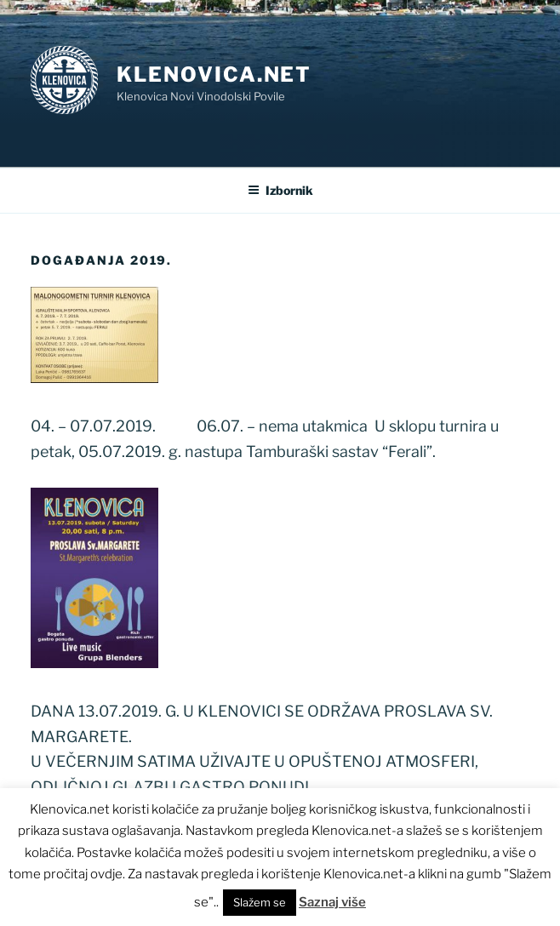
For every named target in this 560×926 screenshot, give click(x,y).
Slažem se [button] (260, 902)
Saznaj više (332, 902)
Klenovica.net (214, 74)
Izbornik (280, 190)
